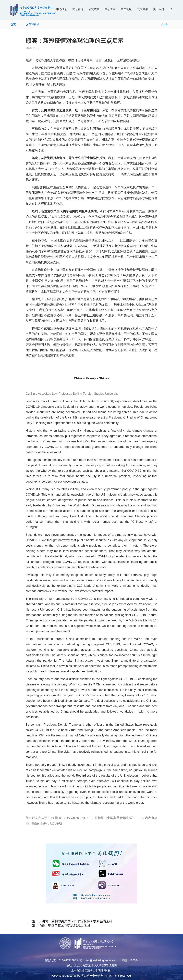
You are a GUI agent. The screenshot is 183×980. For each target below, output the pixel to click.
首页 (13, 24)
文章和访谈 (33, 24)
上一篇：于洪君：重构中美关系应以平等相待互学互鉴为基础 (69, 921)
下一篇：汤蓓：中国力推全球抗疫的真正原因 (58, 925)
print (165, 24)
